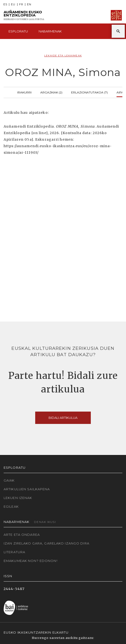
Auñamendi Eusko (24, 15)
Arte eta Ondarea (22, 535)
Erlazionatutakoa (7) (89, 92)
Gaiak (9, 480)
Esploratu (18, 31)
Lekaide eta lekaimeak (63, 56)
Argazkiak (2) (51, 92)
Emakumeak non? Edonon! (31, 561)
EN (29, 4)
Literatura (14, 552)
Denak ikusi (45, 522)
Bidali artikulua (63, 418)
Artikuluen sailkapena (27, 489)
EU (13, 4)
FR (21, 4)
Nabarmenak (50, 31)
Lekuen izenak (18, 498)
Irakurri (24, 92)
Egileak (11, 506)
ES (5, 4)
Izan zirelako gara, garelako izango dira (46, 543)
